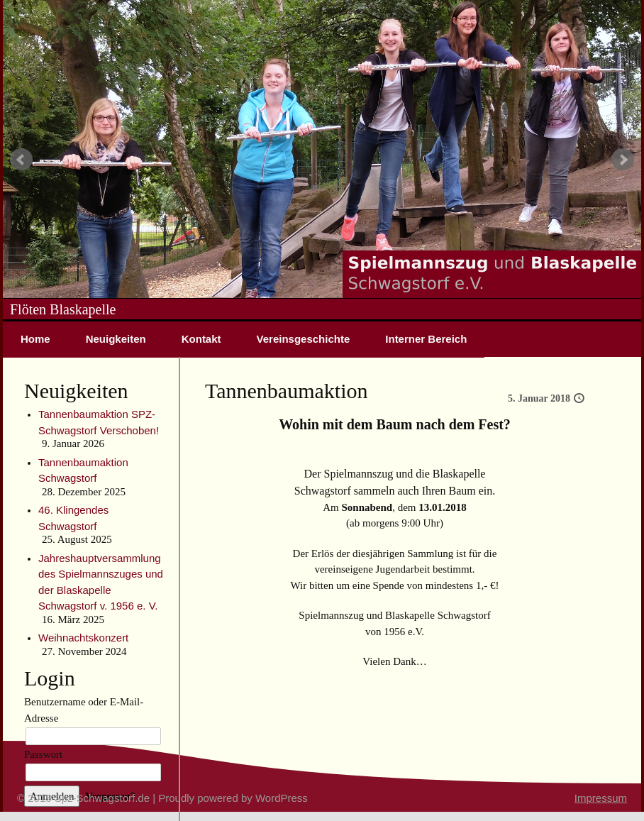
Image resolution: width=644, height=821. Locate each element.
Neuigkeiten (116, 339)
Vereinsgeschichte (304, 339)
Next (623, 160)
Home (35, 339)
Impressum (601, 798)
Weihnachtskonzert (83, 638)
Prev (21, 160)
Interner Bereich (426, 339)
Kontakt (201, 339)
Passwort (43, 754)
